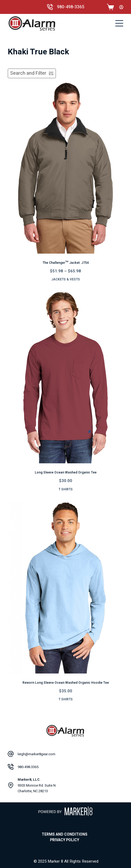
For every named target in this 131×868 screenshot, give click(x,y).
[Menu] (119, 23)
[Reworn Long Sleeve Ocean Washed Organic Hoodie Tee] (65, 587)
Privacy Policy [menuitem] (65, 840)
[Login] (121, 7)
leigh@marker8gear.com (36, 754)
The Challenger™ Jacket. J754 (66, 263)
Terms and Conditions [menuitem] (65, 835)
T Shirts (66, 489)
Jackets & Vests (66, 279)
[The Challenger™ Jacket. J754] (65, 167)
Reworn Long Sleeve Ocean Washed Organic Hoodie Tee (66, 683)
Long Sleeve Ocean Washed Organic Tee (66, 472)
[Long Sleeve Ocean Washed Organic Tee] (65, 377)
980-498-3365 (71, 7)
